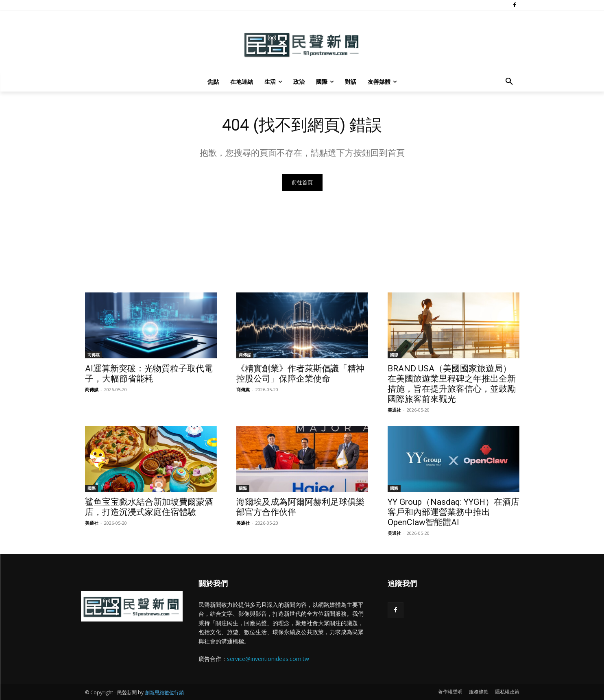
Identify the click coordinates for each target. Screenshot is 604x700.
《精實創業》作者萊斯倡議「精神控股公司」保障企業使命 (300, 374)
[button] (509, 82)
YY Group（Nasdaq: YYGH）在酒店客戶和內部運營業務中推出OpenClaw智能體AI (454, 512)
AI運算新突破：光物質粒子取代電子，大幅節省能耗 (149, 374)
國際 (394, 355)
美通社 (394, 410)
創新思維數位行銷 (164, 692)
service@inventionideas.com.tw (268, 659)
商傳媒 (94, 355)
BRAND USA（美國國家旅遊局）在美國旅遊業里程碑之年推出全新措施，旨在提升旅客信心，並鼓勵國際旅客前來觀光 (452, 384)
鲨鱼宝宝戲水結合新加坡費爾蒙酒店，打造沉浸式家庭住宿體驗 (149, 507)
